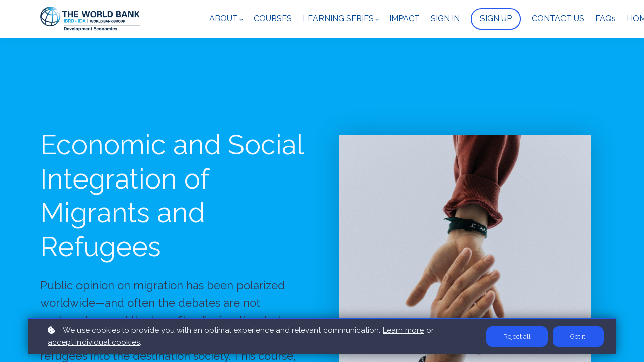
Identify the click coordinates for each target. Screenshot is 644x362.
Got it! (578, 337)
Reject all (517, 337)
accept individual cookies (94, 342)
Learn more (403, 330)
